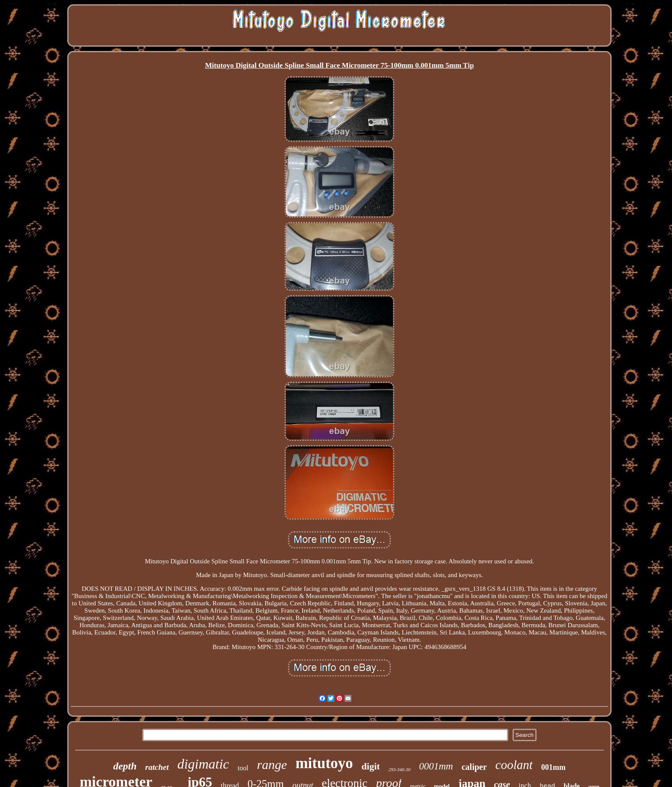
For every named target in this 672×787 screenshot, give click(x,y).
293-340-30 (399, 769)
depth (125, 766)
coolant (514, 765)
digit (371, 766)
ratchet (157, 767)
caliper (474, 767)
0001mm (436, 766)
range (272, 765)
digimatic (203, 764)
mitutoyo (324, 763)
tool (243, 768)
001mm (553, 767)
